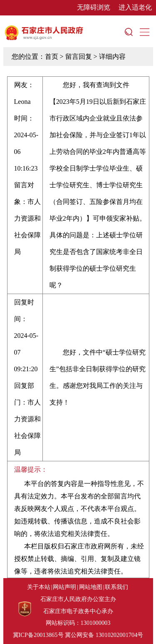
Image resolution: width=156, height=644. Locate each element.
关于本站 (39, 587)
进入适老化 (135, 7)
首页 (52, 57)
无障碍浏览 (94, 7)
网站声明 (64, 587)
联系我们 (116, 587)
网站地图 (91, 587)
